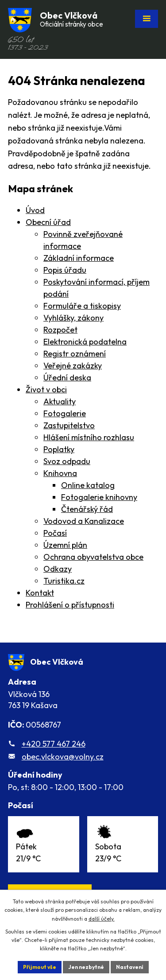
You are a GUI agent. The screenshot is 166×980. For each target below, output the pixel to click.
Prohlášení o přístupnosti (70, 605)
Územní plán (65, 545)
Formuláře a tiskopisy (82, 306)
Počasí (55, 533)
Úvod (35, 210)
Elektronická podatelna (85, 342)
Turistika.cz (64, 581)
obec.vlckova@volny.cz (63, 757)
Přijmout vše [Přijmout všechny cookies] (40, 967)
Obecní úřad (48, 222)
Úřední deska (67, 378)
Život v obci (46, 389)
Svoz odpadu (67, 461)
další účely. (102, 919)
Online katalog (88, 485)
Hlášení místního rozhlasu (89, 437)
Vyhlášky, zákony (73, 318)
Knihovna (60, 473)
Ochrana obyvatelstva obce (93, 557)
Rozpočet (60, 330)
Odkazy (58, 569)
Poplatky (59, 449)
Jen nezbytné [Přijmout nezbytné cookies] (86, 967)
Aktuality (60, 401)
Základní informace (79, 258)
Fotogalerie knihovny (99, 497)
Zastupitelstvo (69, 425)
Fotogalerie (65, 413)
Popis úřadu (65, 270)
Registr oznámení (75, 354)
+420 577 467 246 (54, 744)
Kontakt (40, 593)
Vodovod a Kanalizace (84, 521)
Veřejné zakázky (73, 366)
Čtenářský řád (87, 509)
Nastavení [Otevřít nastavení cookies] (130, 967)
